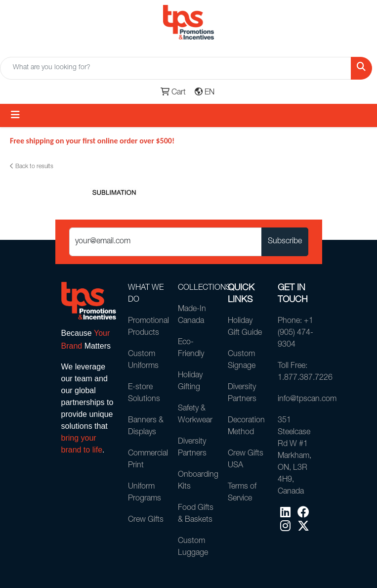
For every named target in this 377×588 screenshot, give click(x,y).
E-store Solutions (144, 394)
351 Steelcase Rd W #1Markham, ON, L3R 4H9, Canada (294, 456)
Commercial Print (147, 460)
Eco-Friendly (191, 349)
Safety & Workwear (195, 415)
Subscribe (285, 242)
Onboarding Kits (197, 481)
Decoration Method (246, 427)
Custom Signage (242, 361)
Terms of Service (242, 493)
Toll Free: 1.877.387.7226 (297, 372)
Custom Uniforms (143, 361)
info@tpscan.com (297, 400)
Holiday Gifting (190, 382)
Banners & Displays (146, 427)
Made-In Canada (192, 316)
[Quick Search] (176, 68)
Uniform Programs (145, 493)
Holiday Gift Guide (245, 327)
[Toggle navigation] (15, 115)
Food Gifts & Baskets (196, 514)
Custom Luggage (193, 547)
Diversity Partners (192, 448)
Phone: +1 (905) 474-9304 (295, 333)
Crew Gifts (146, 520)
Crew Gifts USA (246, 460)
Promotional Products (147, 327)
